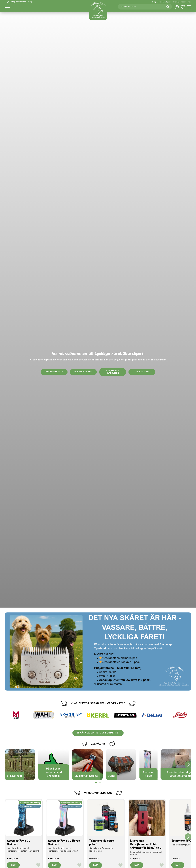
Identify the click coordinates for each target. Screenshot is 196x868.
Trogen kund (142, 372)
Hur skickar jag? (83, 372)
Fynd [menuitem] (189, 2)
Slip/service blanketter (113, 372)
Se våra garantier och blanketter (98, 733)
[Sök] (168, 7)
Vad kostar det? (54, 372)
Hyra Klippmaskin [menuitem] (179, 2)
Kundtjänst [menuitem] (167, 2)
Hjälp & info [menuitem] (157, 2)
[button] (7, 8)
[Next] (188, 765)
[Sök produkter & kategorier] (141, 7)
